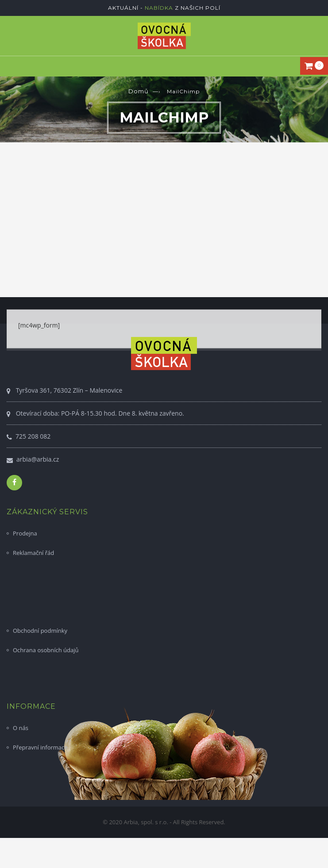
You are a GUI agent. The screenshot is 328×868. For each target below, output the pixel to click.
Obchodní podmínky (40, 631)
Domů (139, 91)
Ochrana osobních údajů (46, 650)
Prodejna (25, 533)
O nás (21, 728)
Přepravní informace (40, 747)
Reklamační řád (33, 553)
